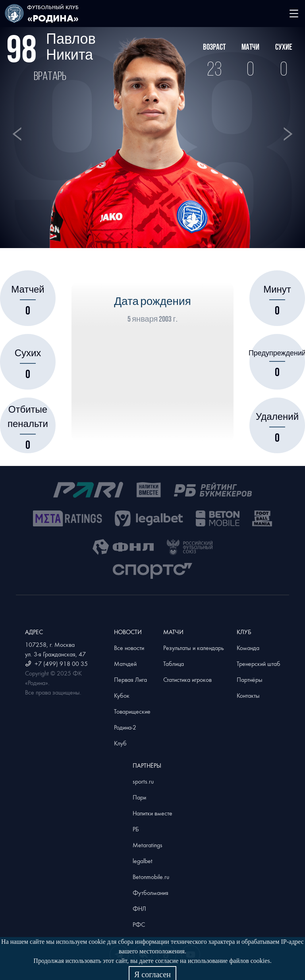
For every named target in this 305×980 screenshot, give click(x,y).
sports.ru (143, 781)
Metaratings (148, 845)
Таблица (174, 664)
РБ (136, 829)
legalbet (143, 861)
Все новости (129, 648)
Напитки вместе (152, 813)
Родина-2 (125, 727)
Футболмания (151, 893)
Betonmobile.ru (151, 877)
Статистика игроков (187, 679)
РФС (139, 924)
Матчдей (125, 664)
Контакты (248, 695)
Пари (139, 797)
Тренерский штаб (259, 664)
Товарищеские (132, 711)
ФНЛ (139, 908)
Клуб (120, 743)
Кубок (122, 695)
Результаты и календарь (194, 648)
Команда (248, 648)
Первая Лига (130, 679)
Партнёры (250, 679)
